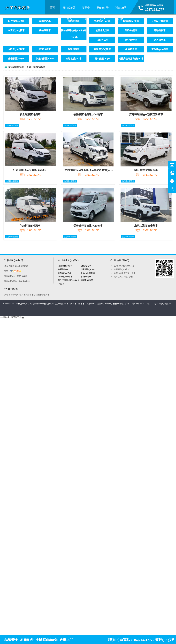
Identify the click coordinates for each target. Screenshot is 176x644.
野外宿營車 (131, 40)
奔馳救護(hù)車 (74, 59)
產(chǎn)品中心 (69, 10)
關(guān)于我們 (103, 10)
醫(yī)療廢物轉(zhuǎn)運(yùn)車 (74, 34)
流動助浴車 (45, 21)
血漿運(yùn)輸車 (16, 30)
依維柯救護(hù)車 (45, 59)
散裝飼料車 (74, 49)
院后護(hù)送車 (131, 21)
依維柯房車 (102, 40)
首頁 (52, 8)
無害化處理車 (102, 30)
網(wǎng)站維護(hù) (163, 304)
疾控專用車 (45, 30)
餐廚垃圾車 (131, 49)
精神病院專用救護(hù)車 (131, 59)
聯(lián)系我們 (121, 10)
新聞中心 (86, 10)
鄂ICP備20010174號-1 (142, 304)
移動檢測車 (74, 21)
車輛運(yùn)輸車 (160, 49)
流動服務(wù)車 (88, 269)
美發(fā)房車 (131, 30)
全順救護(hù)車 (16, 59)
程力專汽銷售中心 (28, 295)
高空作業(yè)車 (43, 295)
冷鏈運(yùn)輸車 (16, 49)
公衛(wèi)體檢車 (160, 21)
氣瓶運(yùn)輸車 (102, 49)
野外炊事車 (160, 40)
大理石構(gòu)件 (12, 295)
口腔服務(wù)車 (16, 21)
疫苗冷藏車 (45, 49)
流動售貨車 (160, 30)
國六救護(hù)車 (102, 59)
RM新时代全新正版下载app (12, 317)
